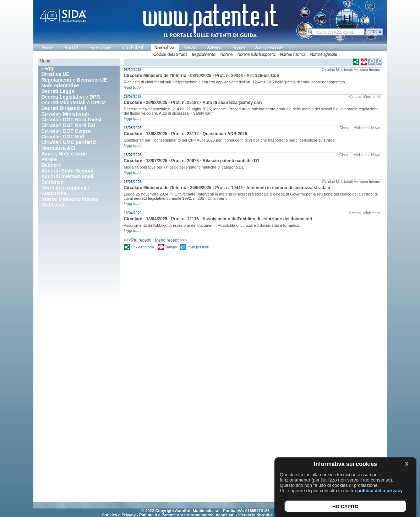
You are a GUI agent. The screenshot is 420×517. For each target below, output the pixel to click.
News (375, 128)
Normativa (164, 48)
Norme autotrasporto (256, 55)
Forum (239, 48)
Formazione (100, 48)
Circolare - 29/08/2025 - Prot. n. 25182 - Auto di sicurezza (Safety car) (193, 103)
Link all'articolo (143, 247)
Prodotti (71, 48)
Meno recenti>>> (171, 240)
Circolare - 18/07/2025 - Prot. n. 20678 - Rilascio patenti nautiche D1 (192, 161)
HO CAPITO (345, 507)
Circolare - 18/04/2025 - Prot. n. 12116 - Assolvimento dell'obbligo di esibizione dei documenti (218, 219)
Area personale (269, 48)
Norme (227, 55)
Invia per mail (198, 247)
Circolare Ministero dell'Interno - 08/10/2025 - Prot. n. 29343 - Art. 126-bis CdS (202, 76)
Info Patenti (133, 48)
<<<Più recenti (138, 240)
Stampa (171, 247)
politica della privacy (380, 491)
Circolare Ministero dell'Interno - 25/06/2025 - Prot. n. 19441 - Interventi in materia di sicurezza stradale (227, 188)
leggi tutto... (134, 87)
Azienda (214, 48)
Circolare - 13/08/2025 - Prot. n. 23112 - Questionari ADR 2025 (186, 134)
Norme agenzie (324, 55)
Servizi (190, 48)
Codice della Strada (170, 55)
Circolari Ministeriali (337, 70)
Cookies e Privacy (119, 515)
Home (48, 48)
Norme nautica (293, 55)
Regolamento (204, 55)
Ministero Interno (367, 70)
